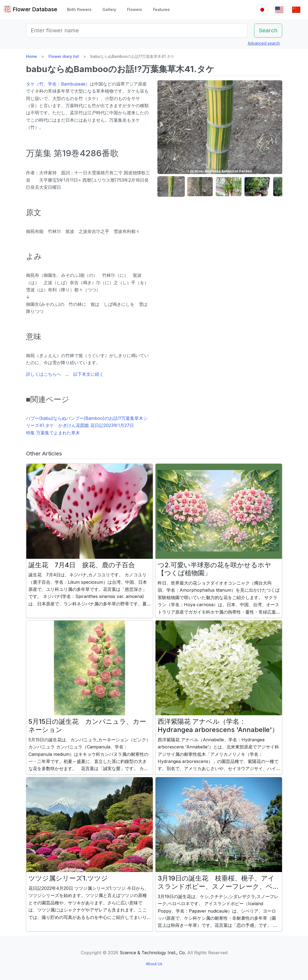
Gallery (109, 9)
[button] (171, 187)
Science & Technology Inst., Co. (153, 953)
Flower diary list (64, 56)
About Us (154, 964)
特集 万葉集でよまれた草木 (53, 433)
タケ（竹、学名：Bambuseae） (58, 84)
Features (161, 9)
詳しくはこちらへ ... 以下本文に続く (65, 374)
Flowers (135, 9)
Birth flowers (79, 9)
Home (31, 56)
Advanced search (264, 43)
